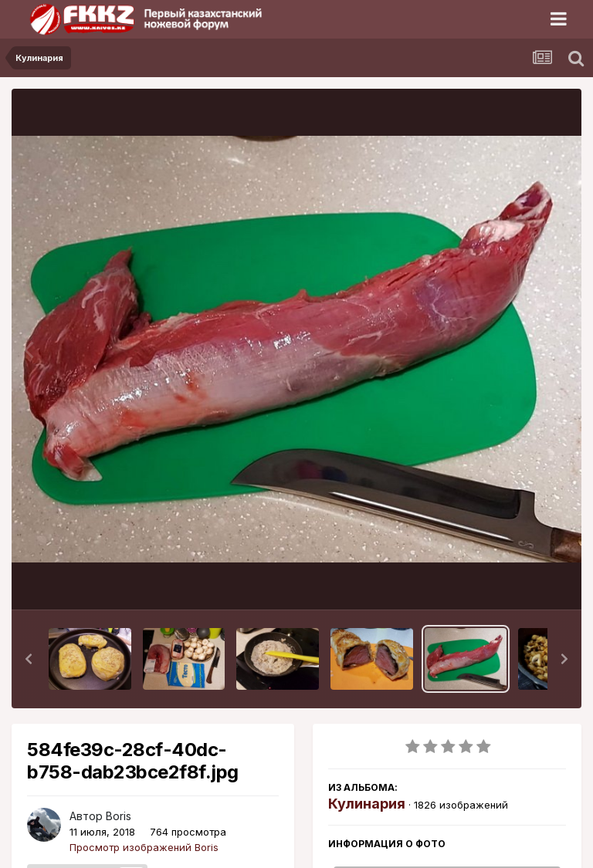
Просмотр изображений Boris (144, 847)
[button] (29, 659)
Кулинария (367, 804)
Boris (119, 816)
